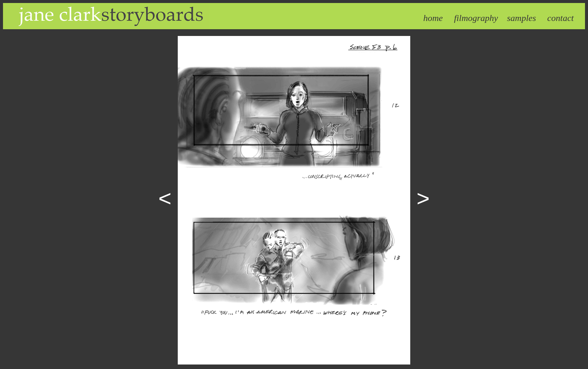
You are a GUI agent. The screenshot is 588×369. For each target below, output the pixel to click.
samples (521, 18)
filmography (476, 18)
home (433, 18)
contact (560, 18)
